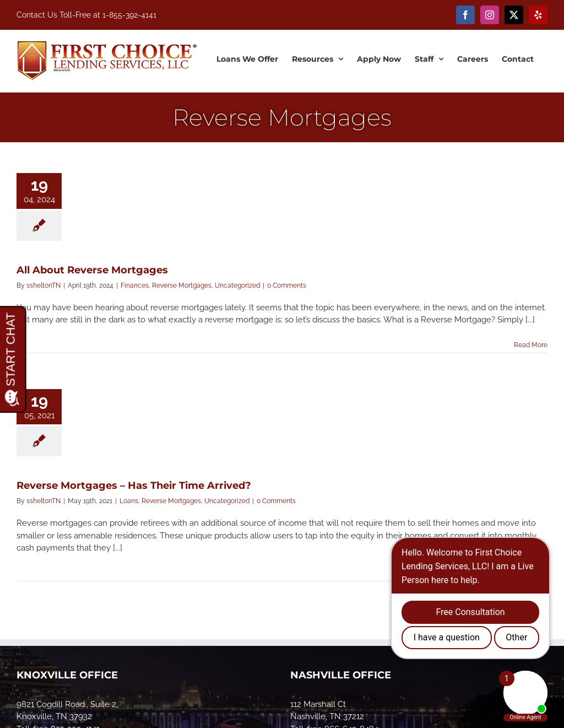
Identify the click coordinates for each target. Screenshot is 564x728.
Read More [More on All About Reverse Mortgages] (531, 345)
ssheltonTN (44, 285)
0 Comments (287, 285)
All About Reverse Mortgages (92, 270)
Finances (135, 285)
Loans (129, 501)
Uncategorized (237, 285)
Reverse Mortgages (182, 285)
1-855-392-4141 (129, 15)
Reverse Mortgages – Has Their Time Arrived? (134, 486)
